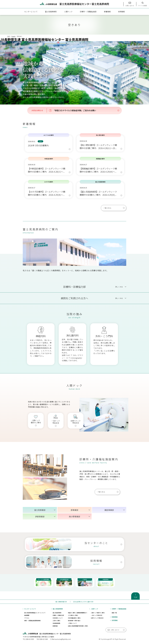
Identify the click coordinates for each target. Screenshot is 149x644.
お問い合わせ (115, 630)
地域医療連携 (56, 623)
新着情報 (107, 12)
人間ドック (68, 12)
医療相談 (55, 626)
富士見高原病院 (51, 12)
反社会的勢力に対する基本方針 (83, 602)
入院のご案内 (56, 621)
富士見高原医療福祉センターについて (35, 613)
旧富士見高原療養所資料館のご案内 (78, 626)
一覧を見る (107, 208)
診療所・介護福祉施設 (88, 12)
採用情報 (121, 12)
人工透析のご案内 (73, 615)
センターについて (31, 12)
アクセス (27, 618)
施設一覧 (114, 613)
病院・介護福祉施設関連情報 (32, 621)
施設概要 (27, 615)
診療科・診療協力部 (58, 615)
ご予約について (72, 623)
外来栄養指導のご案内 (74, 618)
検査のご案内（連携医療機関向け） (78, 613)
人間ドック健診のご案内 (98, 613)
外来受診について (58, 618)
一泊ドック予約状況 (96, 615)
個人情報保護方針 (61, 602)
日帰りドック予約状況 (97, 618)
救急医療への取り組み (74, 621)
